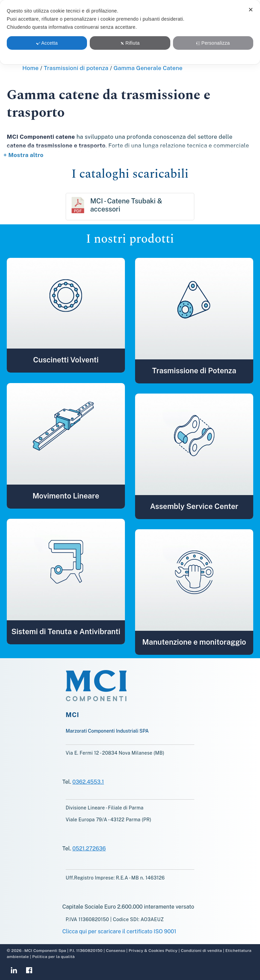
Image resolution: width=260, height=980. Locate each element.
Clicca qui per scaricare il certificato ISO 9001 (119, 931)
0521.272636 (89, 849)
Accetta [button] (47, 43)
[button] (66, 303)
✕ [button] (251, 10)
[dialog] (130, 32)
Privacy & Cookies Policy (153, 951)
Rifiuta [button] (130, 43)
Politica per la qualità (53, 957)
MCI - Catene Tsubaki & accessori (126, 205)
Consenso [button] (116, 951)
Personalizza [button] (213, 43)
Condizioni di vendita (201, 951)
